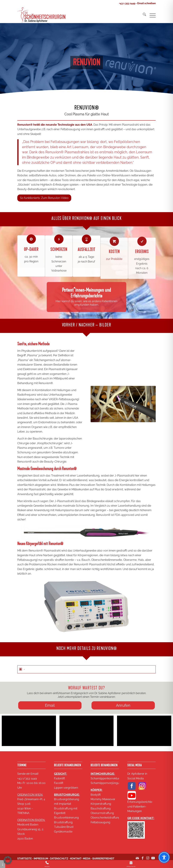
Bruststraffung (63, 822)
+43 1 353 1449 (127, 3)
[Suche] (143, 15)
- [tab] (22, 669)
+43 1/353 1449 (27, 778)
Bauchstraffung (101, 808)
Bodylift (96, 795)
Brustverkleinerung (66, 818)
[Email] (50, 705)
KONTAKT (76, 859)
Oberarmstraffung (102, 813)
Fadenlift (59, 778)
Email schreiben (146, 3)
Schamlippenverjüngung (107, 783)
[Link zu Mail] (137, 860)
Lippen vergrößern (66, 788)
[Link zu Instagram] (148, 860)
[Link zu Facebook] (143, 860)
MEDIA (87, 859)
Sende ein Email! (28, 774)
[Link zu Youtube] (153, 860)
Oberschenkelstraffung (105, 818)
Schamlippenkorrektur (105, 778)
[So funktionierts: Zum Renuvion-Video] (44, 198)
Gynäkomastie (63, 832)
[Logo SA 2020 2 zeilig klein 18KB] (41, 15)
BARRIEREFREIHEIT (103, 859)
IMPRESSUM (41, 859)
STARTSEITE (24, 859)
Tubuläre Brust (64, 827)
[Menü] (151, 15)
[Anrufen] (123, 705)
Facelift (59, 783)
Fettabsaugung (100, 822)
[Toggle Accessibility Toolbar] (164, 857)
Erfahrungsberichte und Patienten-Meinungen (140, 806)
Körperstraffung (101, 804)
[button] (8, 860)
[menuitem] (143, 15)
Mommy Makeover (103, 799)
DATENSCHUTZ (59, 859)
